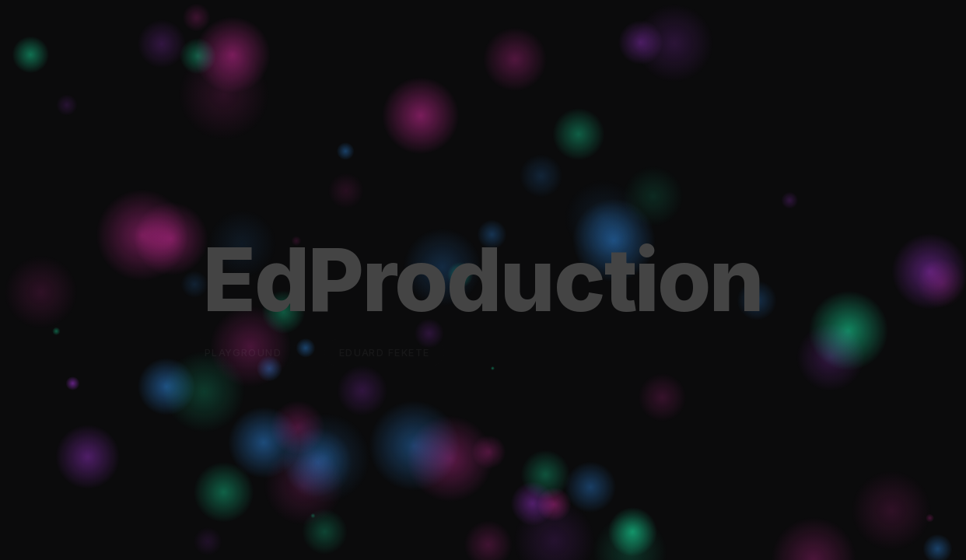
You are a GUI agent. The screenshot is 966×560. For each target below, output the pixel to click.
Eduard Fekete (385, 353)
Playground (243, 353)
